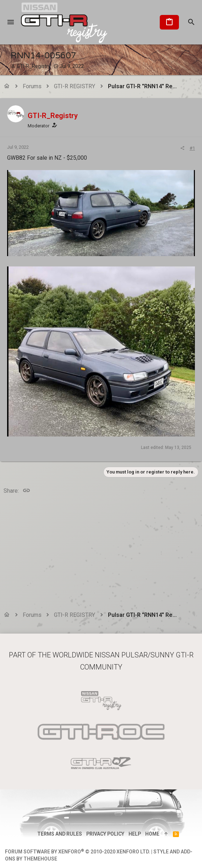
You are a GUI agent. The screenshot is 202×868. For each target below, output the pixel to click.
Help (135, 834)
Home (152, 834)
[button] (11, 22)
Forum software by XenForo (78, 852)
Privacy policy (105, 834)
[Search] (191, 22)
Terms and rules (60, 834)
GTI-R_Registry (34, 66)
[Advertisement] (101, 554)
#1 (192, 148)
